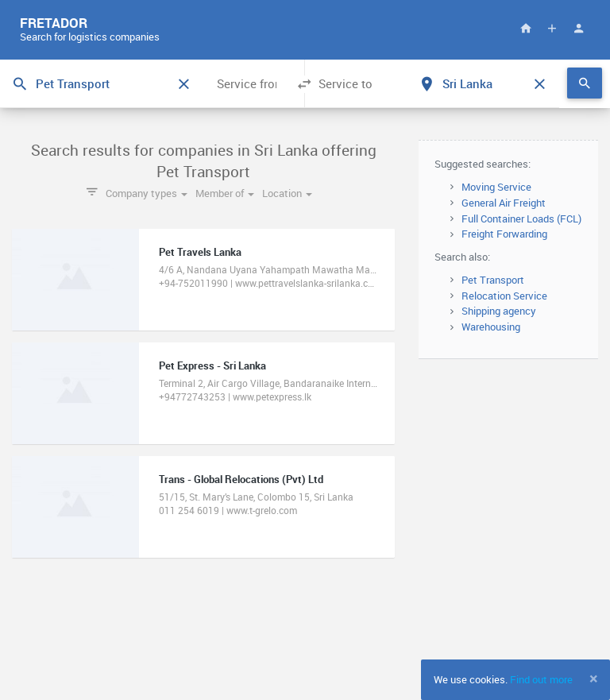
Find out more (541, 679)
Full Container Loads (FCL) (521, 219)
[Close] (594, 679)
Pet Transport (493, 280)
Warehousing (491, 327)
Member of (225, 193)
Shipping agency (499, 311)
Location (287, 193)
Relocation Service (504, 296)
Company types (147, 193)
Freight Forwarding (504, 234)
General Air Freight (504, 203)
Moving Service (496, 187)
